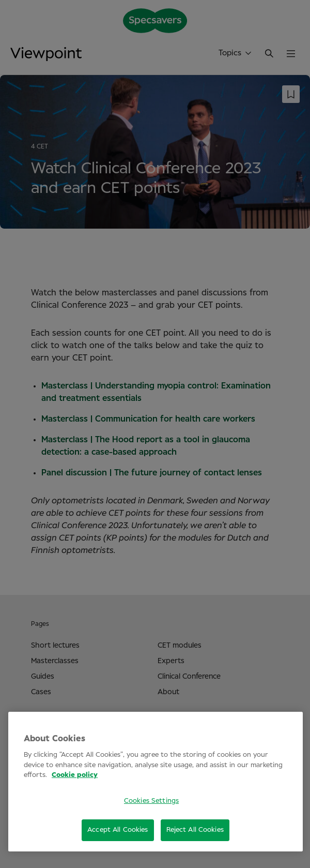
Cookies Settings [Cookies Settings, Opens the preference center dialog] (151, 801)
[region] (156, 782)
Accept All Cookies (118, 830)
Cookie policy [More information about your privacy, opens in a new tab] (75, 775)
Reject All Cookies (195, 830)
